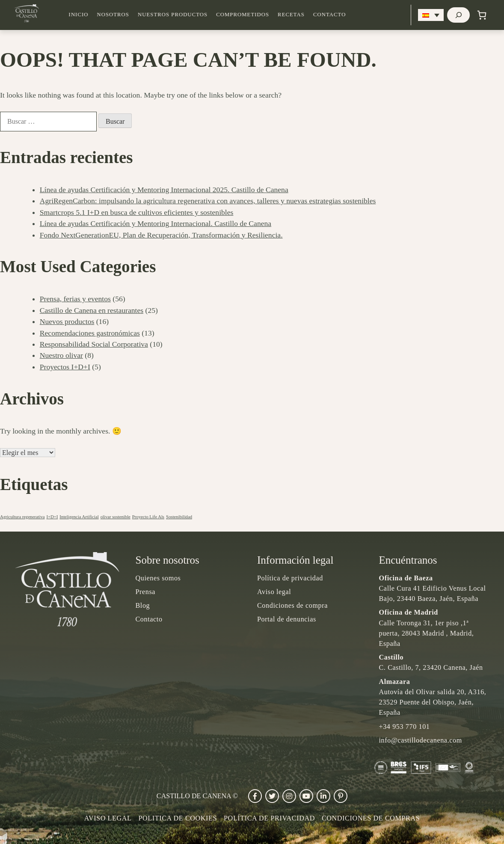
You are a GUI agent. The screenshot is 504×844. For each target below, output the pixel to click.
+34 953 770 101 (405, 727)
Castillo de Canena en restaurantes (92, 310)
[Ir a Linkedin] (323, 796)
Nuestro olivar (61, 355)
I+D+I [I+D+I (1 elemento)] (52, 517)
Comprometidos (257, 15)
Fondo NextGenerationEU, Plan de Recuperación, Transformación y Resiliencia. (161, 235)
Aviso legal (274, 592)
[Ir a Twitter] (272, 796)
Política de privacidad (290, 578)
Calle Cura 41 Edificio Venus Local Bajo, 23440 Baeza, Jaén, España (433, 588)
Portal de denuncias (287, 619)
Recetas (306, 15)
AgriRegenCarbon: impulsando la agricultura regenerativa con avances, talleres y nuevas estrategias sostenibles (208, 201)
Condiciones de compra (292, 605)
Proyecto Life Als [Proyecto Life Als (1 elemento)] (148, 517)
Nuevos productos (67, 321)
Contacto (344, 15)
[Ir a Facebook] (255, 796)
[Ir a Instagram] (289, 796)
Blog (143, 605)
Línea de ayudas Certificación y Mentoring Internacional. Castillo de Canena (156, 223)
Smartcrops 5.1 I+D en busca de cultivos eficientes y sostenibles (137, 212)
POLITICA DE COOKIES (178, 818)
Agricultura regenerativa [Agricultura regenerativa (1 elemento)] (22, 517)
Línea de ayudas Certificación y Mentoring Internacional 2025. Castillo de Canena (164, 190)
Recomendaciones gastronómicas (90, 333)
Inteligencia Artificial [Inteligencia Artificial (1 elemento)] (79, 517)
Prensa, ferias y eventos (75, 299)
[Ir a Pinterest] (341, 796)
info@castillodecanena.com (421, 740)
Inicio (93, 15)
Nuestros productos (187, 15)
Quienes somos (158, 578)
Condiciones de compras (371, 818)
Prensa (146, 592)
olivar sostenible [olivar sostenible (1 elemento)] (116, 517)
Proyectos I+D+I (65, 367)
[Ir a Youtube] (306, 796)
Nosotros (127, 15)
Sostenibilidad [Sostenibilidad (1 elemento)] (179, 517)
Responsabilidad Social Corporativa (94, 344)
